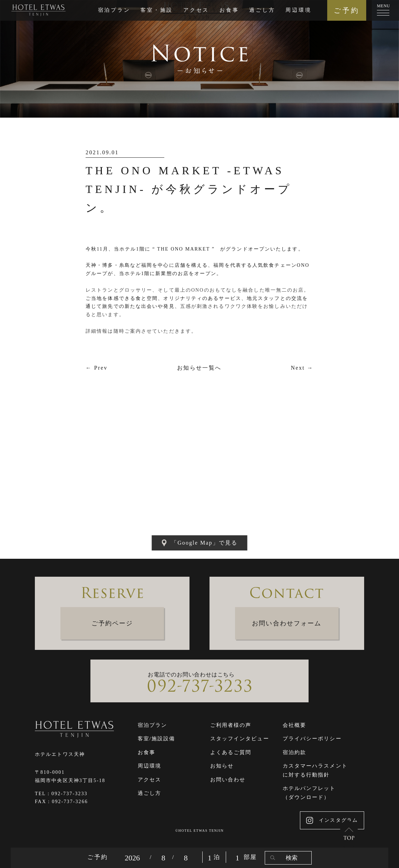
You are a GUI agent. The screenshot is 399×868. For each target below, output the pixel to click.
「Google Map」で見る (199, 543)
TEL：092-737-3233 (61, 794)
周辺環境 (298, 10)
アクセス (196, 10)
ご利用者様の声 (231, 725)
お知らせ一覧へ (199, 368)
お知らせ (222, 766)
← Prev (97, 368)
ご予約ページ (112, 623)
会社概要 (294, 725)
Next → (302, 368)
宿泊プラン (114, 10)
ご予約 (347, 10)
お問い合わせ (228, 780)
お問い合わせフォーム (287, 623)
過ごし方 (262, 10)
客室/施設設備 (157, 739)
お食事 (229, 10)
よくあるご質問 (231, 752)
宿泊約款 (294, 752)
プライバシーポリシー (312, 739)
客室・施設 (157, 10)
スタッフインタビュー (240, 739)
